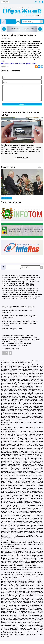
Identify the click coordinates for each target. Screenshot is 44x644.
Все (39, 170)
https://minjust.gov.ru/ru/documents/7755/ (23, 426)
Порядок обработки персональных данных (18, 310)
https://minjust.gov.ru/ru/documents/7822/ (23, 638)
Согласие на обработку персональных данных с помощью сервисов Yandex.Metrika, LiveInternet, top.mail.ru (20, 326)
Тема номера (15, 29)
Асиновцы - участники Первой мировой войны (19, 64)
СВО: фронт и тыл (31, 29)
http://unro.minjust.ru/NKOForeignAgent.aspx (29, 539)
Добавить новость (22, 161)
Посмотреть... (6, 201)
